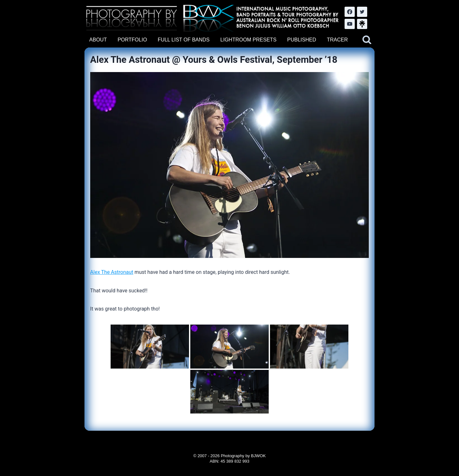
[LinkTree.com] (362, 24)
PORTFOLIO (132, 40)
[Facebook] (350, 12)
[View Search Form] (367, 40)
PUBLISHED (302, 40)
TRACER (337, 40)
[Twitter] (362, 12)
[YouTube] (350, 24)
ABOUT (98, 40)
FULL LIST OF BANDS (184, 40)
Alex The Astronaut (112, 272)
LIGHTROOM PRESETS (248, 40)
